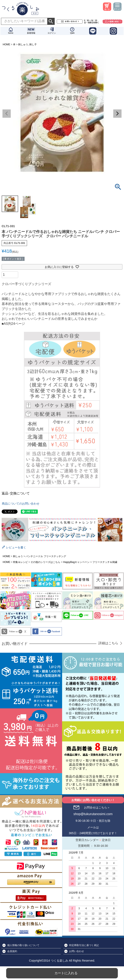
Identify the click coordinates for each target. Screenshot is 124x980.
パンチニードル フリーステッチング (46, 556)
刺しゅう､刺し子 (27, 44)
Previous (7, 114)
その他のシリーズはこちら (45, 562)
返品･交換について (16, 493)
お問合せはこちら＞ (97, 807)
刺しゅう (18, 556)
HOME (6, 44)
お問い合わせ (77, 951)
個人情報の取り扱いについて (23, 945)
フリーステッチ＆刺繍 (105, 562)
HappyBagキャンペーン (76, 562)
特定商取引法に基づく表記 (84, 945)
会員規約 (12, 951)
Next (117, 114)
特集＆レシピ (20, 562)
